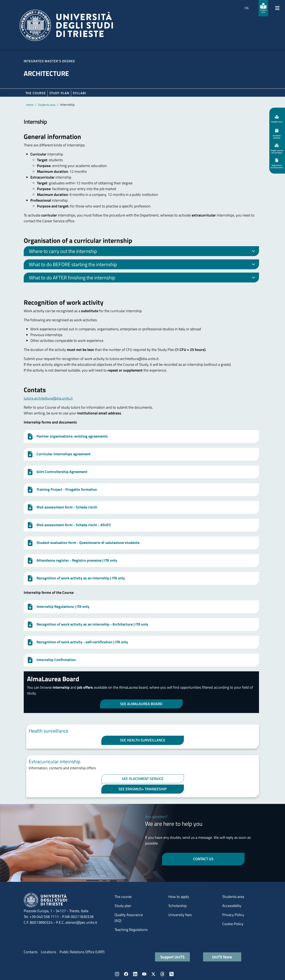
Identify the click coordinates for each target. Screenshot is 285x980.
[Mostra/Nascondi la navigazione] (277, 8)
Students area (47, 105)
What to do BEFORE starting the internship (143, 265)
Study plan (59, 93)
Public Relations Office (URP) (82, 952)
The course (36, 93)
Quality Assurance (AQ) (129, 918)
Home (30, 105)
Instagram (117, 974)
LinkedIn (135, 974)
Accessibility (232, 906)
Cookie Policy (233, 924)
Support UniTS (172, 957)
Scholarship (177, 906)
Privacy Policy (233, 915)
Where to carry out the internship (143, 252)
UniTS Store (222, 957)
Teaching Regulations (131, 930)
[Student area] (263, 8)
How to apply (179, 897)
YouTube (144, 974)
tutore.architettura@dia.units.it (48, 398)
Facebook (126, 974)
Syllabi (79, 93)
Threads (162, 974)
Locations (48, 952)
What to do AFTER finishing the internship (143, 278)
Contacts (31, 952)
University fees (180, 915)
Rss (171, 974)
